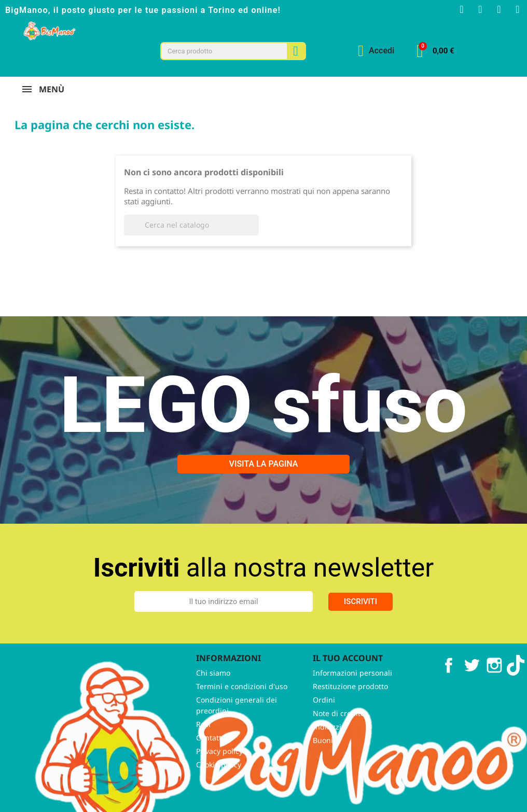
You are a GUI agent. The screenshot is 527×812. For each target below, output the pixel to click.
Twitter (471, 680)
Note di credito (339, 728)
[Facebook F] (462, 9)
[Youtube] (499, 9)
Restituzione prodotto (350, 701)
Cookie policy (219, 780)
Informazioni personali (352, 688)
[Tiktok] (518, 9)
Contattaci (214, 753)
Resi (203, 739)
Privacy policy (219, 766)
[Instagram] (480, 9)
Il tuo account (348, 673)
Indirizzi (327, 742)
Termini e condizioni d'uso (242, 701)
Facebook (449, 680)
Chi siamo (213, 688)
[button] (435, 51)
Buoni (323, 755)
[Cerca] (191, 240)
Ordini (324, 715)
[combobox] (219, 51)
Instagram (494, 680)
